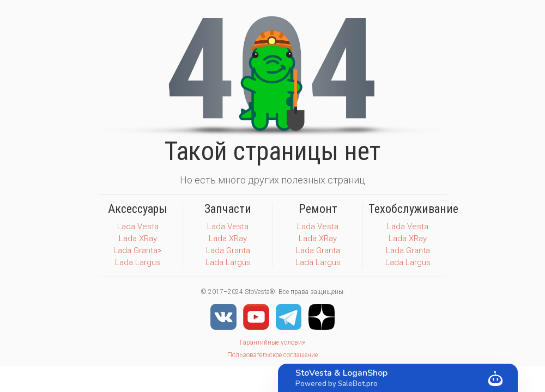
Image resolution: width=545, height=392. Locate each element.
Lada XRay (138, 238)
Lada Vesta (138, 226)
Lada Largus (138, 262)
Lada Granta (135, 250)
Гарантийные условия (273, 342)
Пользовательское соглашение (272, 355)
